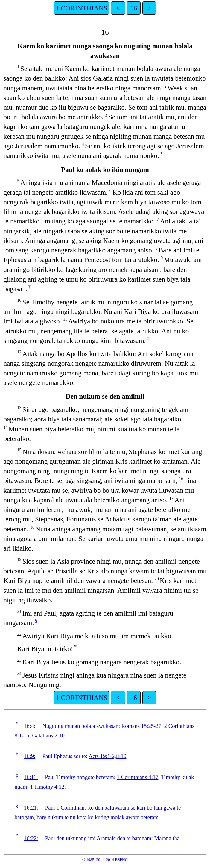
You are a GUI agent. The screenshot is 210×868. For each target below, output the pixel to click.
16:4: (30, 726)
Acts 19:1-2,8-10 (107, 756)
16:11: (31, 777)
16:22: (31, 838)
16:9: (30, 756)
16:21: (31, 808)
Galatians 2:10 (48, 735)
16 (134, 8)
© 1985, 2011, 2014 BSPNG (105, 859)
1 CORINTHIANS (82, 8)
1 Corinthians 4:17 (138, 777)
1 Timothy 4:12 (47, 787)
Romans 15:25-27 (141, 726)
